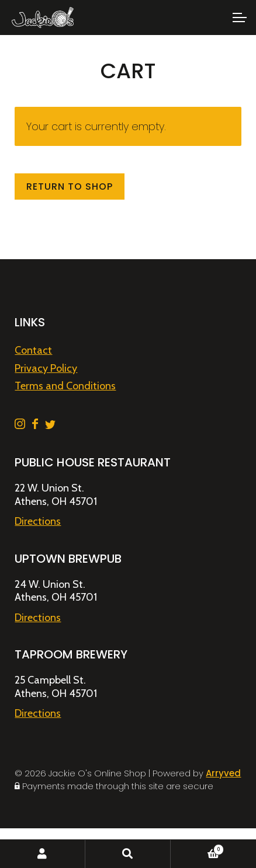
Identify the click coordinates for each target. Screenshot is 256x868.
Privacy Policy (46, 368)
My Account (43, 854)
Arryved (223, 773)
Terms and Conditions (65, 386)
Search (128, 854)
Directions (38, 521)
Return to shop (70, 187)
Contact (33, 350)
